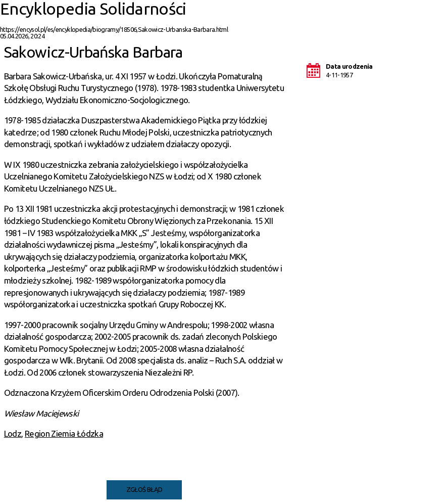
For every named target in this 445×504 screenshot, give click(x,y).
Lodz (13, 433)
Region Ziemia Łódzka (64, 433)
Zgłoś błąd (144, 489)
